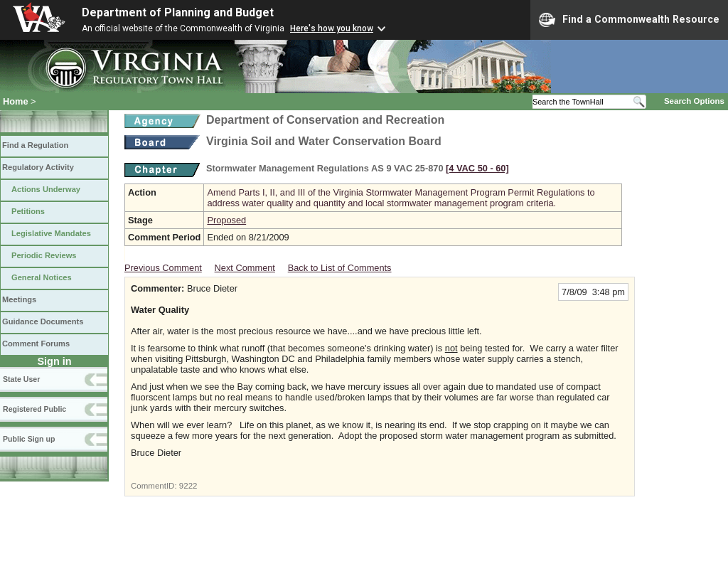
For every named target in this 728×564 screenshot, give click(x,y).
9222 (188, 486)
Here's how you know (332, 28)
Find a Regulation (35, 145)
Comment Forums (36, 344)
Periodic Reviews (44, 255)
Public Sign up (29, 439)
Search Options (694, 101)
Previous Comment (163, 268)
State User (21, 379)
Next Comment (245, 268)
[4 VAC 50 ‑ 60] (477, 168)
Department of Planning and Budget (178, 12)
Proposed (226, 220)
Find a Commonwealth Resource (629, 20)
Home (16, 101)
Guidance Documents (43, 321)
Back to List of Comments (340, 268)
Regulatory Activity (38, 167)
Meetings (19, 299)
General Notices (42, 277)
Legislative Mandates (51, 233)
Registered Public (34, 409)
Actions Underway (46, 189)
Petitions (28, 211)
